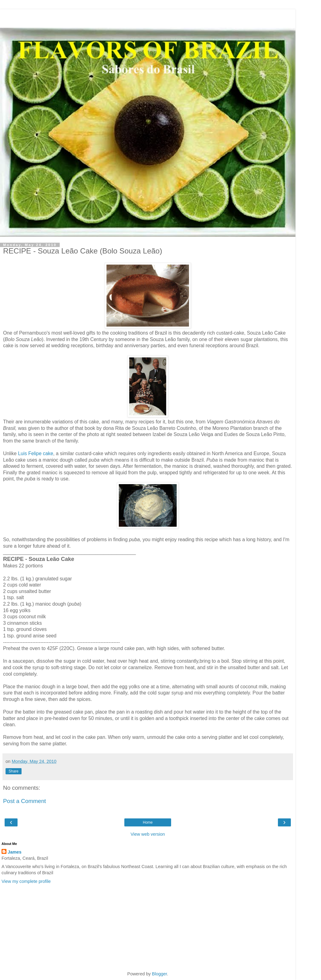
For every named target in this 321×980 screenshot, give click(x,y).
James (15, 852)
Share (14, 771)
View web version (148, 834)
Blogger (160, 974)
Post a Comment (24, 801)
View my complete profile (26, 881)
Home (148, 822)
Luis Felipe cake (35, 453)
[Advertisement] (148, 17)
